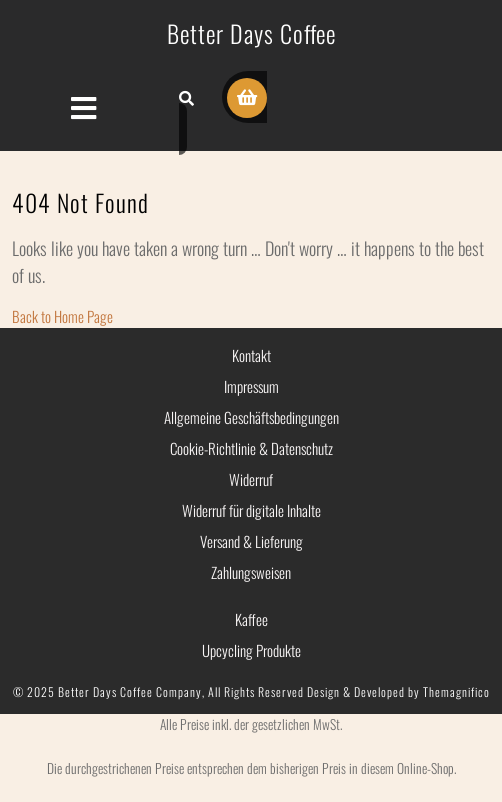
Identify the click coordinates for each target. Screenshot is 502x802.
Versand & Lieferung (251, 541)
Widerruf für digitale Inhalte (251, 510)
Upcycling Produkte (251, 650)
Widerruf (251, 479)
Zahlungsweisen (251, 572)
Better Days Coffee (251, 33)
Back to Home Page (62, 316)
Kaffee (251, 619)
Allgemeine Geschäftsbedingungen (251, 417)
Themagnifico (455, 691)
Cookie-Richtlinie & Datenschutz (251, 448)
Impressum (251, 386)
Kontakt (251, 355)
